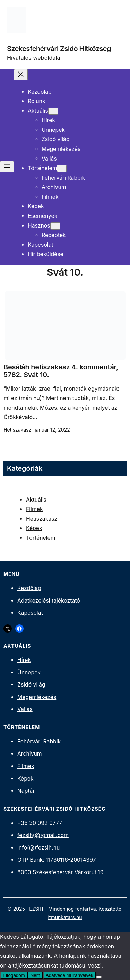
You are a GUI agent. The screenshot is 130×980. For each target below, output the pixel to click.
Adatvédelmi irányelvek (70, 975)
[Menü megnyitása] (7, 167)
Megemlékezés (37, 697)
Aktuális (36, 500)
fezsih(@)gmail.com (43, 835)
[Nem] (99, 977)
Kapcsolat (30, 613)
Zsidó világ (31, 685)
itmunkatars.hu (65, 917)
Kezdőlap (29, 588)
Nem (35, 975)
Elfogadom (14, 975)
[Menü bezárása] (21, 75)
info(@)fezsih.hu (38, 848)
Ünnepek (29, 672)
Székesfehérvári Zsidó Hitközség (59, 49)
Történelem (41, 538)
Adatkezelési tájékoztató (49, 601)
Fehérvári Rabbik (39, 742)
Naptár (26, 791)
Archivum (30, 754)
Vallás (25, 709)
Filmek (34, 509)
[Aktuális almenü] (53, 111)
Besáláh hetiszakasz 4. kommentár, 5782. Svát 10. (61, 371)
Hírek (24, 660)
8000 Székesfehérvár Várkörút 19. (61, 872)
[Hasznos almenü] (55, 226)
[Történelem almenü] (62, 168)
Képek (34, 528)
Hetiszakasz (17, 430)
